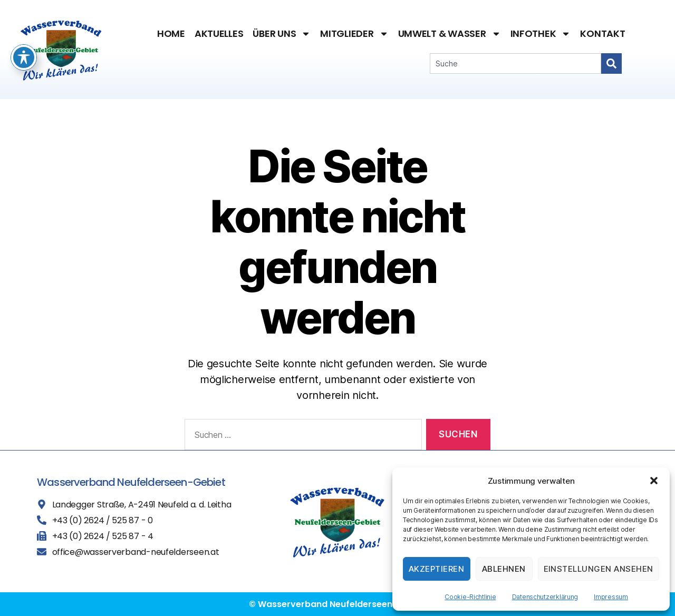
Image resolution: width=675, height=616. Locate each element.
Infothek (541, 34)
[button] (654, 481)
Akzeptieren (437, 569)
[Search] (611, 63)
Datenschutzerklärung (545, 597)
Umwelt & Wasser (450, 34)
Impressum (611, 597)
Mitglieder (354, 34)
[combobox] (515, 63)
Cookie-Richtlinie (470, 597)
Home (171, 33)
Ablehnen (504, 569)
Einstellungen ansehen (599, 569)
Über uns (282, 34)
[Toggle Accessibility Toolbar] (24, 25)
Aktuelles (219, 33)
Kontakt (602, 33)
